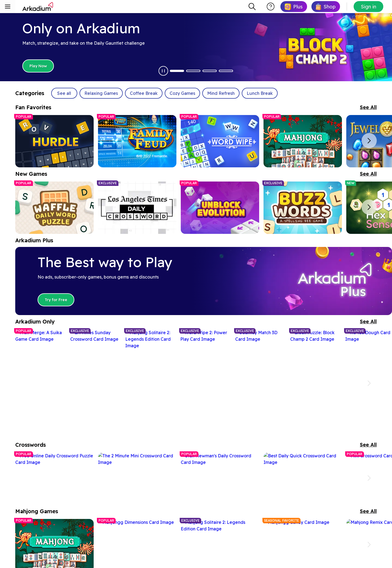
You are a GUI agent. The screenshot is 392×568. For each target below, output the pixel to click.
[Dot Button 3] (210, 71)
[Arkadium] (38, 7)
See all (64, 93)
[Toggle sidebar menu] (8, 7)
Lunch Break (260, 93)
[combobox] (252, 7)
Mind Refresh (221, 93)
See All (368, 107)
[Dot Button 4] (226, 71)
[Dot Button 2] (193, 71)
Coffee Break (144, 93)
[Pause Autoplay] (163, 71)
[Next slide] (369, 141)
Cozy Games (182, 93)
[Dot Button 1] (177, 71)
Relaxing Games (101, 93)
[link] (294, 7)
